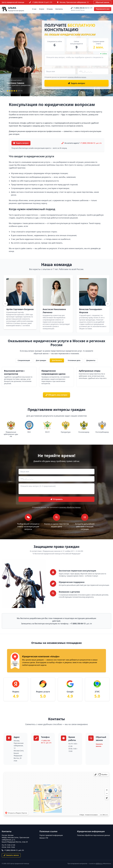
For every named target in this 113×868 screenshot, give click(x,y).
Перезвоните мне (103, 9)
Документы (91, 360)
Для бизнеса (57, 360)
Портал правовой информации (51, 835)
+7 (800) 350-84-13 (42, 2)
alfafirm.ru (99, 864)
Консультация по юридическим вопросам (52, 104)
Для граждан (41, 360)
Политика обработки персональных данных (94, 835)
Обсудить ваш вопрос (57, 395)
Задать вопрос (21, 143)
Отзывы (50, 9)
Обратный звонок (102, 2)
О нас (34, 9)
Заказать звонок (99, 745)
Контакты (59, 9)
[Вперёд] (108, 304)
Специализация (24, 360)
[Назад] (5, 304)
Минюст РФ (44, 838)
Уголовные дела (74, 360)
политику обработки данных (77, 77)
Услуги (42, 9)
